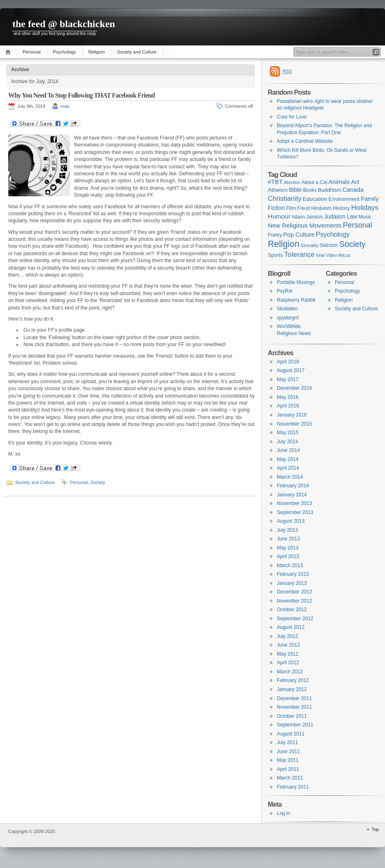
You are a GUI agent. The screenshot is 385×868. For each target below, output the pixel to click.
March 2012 (290, 672)
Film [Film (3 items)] (291, 208)
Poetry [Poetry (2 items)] (275, 235)
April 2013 (288, 556)
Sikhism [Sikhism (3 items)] (329, 245)
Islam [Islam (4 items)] (298, 217)
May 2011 (288, 760)
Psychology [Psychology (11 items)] (333, 234)
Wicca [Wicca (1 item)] (344, 255)
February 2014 (293, 486)
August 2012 (291, 627)
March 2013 (290, 565)
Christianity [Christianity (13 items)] (285, 199)
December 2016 (294, 388)
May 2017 (288, 379)
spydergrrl (288, 318)
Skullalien (287, 309)
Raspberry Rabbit (296, 300)
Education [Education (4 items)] (315, 199)
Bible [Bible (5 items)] (296, 190)
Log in (284, 813)
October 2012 (292, 610)
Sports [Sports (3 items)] (275, 255)
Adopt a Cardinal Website (305, 141)
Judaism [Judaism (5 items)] (335, 216)
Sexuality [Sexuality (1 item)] (310, 245)
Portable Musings (296, 282)
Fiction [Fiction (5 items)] (276, 208)
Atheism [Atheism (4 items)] (278, 190)
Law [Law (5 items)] (352, 216)
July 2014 (287, 442)
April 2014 (288, 468)
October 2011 (292, 716)
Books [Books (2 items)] (310, 190)
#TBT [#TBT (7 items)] (275, 182)
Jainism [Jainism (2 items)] (314, 217)
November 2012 (294, 601)
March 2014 (290, 477)
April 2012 (288, 663)
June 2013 (288, 539)
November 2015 (294, 424)
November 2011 (294, 707)
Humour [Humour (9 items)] (279, 216)
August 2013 (291, 521)
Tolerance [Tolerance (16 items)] (299, 255)
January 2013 (292, 583)
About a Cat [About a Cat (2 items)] (314, 182)
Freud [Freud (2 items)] (303, 208)
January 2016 (292, 415)
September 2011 (295, 725)
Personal (31, 52)
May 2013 (288, 548)
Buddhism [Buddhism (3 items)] (330, 190)
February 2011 (293, 787)
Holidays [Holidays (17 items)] (365, 207)
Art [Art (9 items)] (355, 182)
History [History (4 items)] (341, 208)
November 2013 (294, 503)
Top (375, 829)
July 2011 (287, 742)
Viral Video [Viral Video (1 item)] (326, 255)
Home (9, 52)
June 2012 (288, 645)
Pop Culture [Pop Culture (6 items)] (299, 235)
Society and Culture (137, 52)
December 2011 (294, 698)
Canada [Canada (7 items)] (353, 190)
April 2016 (288, 406)
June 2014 (288, 450)
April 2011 (288, 769)
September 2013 (295, 512)
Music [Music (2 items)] (365, 217)
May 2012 (288, 654)
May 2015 (288, 433)
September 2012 (295, 619)
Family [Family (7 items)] (370, 199)
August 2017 (291, 370)
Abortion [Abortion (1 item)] (292, 182)
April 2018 (288, 362)
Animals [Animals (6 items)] (339, 182)
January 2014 (292, 495)
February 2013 (293, 574)
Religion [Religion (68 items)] (284, 244)
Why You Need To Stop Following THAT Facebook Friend (81, 95)
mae (65, 106)
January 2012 (292, 689)
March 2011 (290, 778)
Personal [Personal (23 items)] (357, 225)
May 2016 (288, 397)
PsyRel (285, 291)
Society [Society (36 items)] (353, 244)
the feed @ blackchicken (64, 24)
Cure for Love (292, 117)
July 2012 (287, 636)
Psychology (64, 52)
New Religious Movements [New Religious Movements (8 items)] (305, 225)
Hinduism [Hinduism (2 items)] (321, 208)
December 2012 (294, 592)
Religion (97, 52)
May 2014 (288, 459)
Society (98, 482)
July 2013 (287, 530)
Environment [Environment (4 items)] (344, 199)
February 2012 (293, 680)
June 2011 (288, 752)
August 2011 (291, 734)
